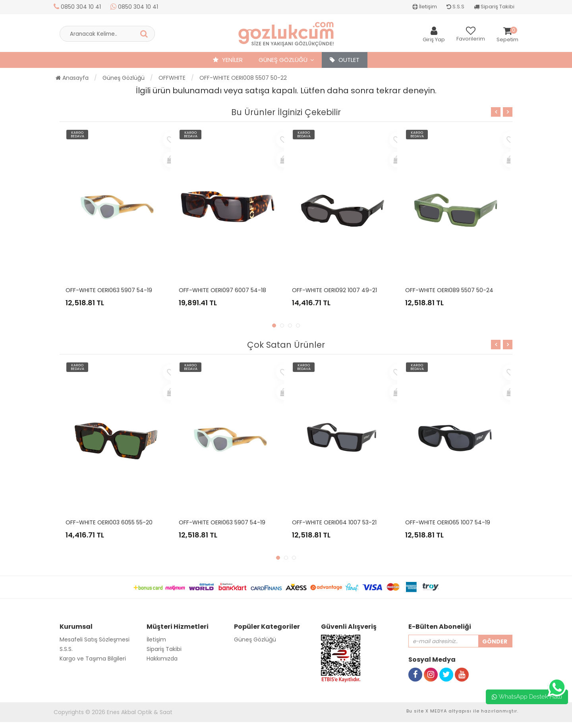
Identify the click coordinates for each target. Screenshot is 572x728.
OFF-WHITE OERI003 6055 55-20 (109, 522)
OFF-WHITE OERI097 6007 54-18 (222, 290)
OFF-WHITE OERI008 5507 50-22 (243, 78)
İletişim (425, 7)
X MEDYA (436, 711)
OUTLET (345, 60)
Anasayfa (72, 78)
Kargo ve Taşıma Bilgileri (93, 659)
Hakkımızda (162, 659)
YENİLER (228, 60)
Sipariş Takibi (494, 7)
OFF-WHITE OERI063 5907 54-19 (109, 290)
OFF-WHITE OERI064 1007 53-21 (334, 522)
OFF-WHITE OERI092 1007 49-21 (334, 290)
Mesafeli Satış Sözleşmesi (95, 639)
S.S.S (455, 7)
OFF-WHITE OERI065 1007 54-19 (448, 522)
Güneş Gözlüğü (283, 60)
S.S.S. (66, 649)
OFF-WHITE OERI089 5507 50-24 (449, 290)
